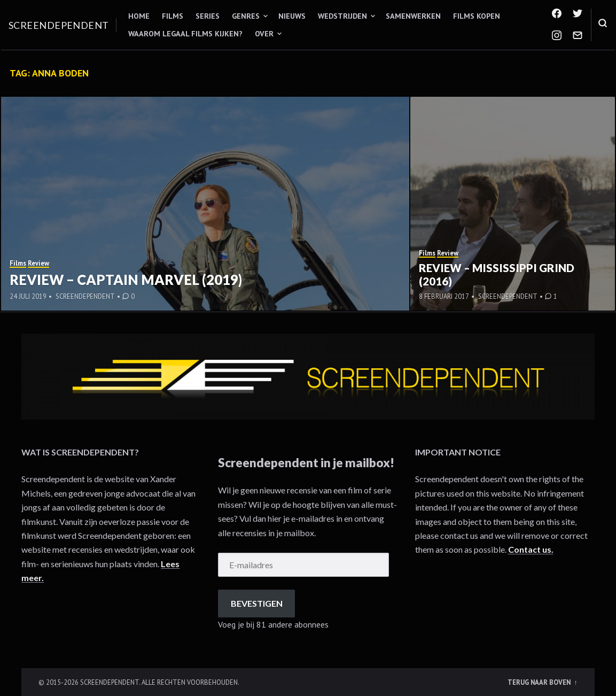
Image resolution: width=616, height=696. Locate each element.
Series (208, 16)
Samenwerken (413, 16)
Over (264, 34)
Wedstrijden (342, 16)
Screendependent (59, 25)
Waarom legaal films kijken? (185, 34)
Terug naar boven (540, 682)
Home (139, 16)
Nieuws (292, 16)
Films (173, 16)
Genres (246, 16)
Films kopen (477, 16)
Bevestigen (257, 603)
